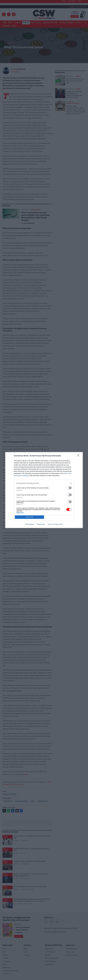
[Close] (79, 456)
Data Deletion (30, 524)
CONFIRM (29, 517)
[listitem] (44, 483)
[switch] (69, 488)
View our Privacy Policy (55, 524)
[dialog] (44, 490)
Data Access (41, 524)
